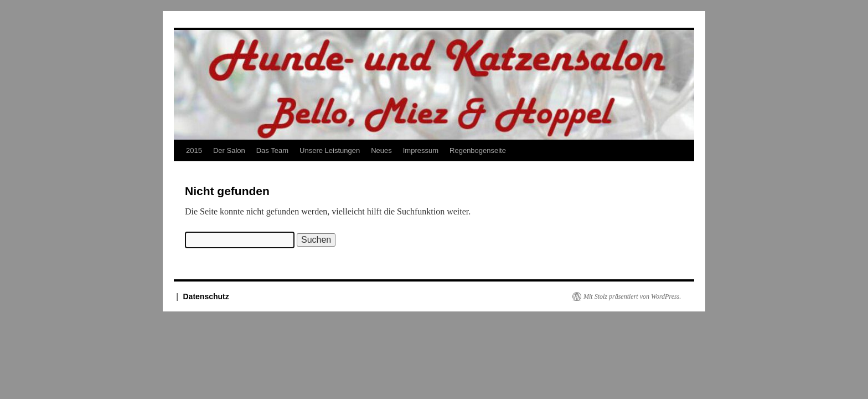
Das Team (272, 150)
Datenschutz (206, 296)
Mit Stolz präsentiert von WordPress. (632, 296)
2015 (194, 150)
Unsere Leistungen (330, 150)
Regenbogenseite (478, 150)
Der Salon (229, 150)
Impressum (421, 150)
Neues (381, 150)
